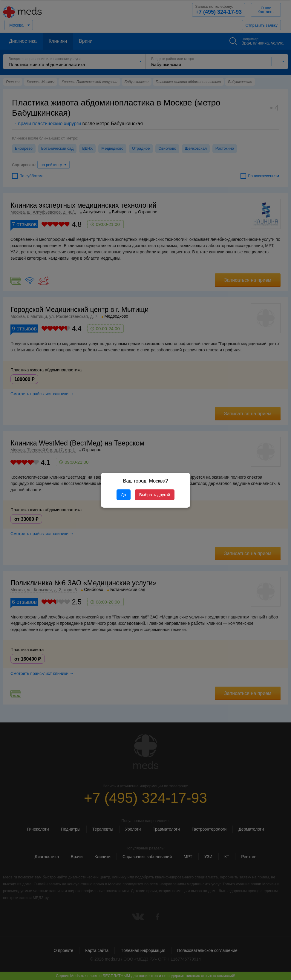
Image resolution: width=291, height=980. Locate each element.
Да (124, 495)
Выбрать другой (155, 495)
